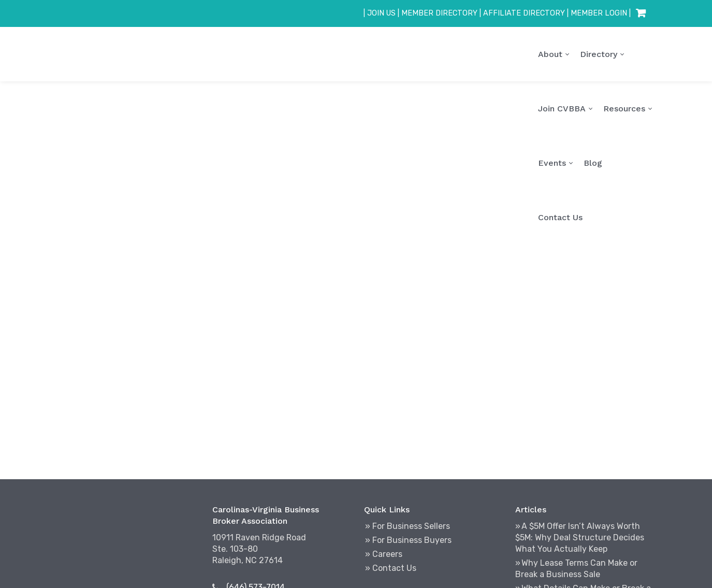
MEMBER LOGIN (599, 13)
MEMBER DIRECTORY (439, 13)
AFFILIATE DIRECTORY (524, 13)
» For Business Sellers (408, 526)
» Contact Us (391, 568)
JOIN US (381, 13)
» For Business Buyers (408, 540)
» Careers (384, 554)
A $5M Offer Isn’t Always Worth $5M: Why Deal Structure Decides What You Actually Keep (580, 537)
